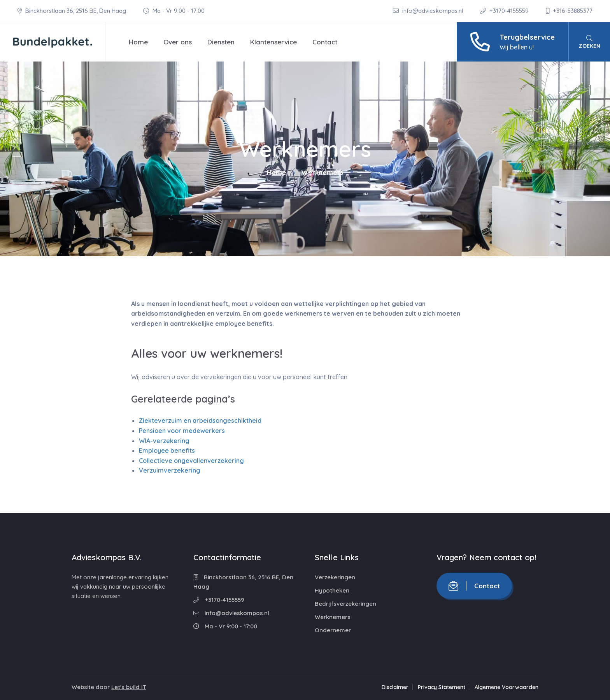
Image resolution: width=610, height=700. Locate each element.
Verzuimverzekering (170, 470)
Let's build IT (129, 687)
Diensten (221, 42)
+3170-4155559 (505, 11)
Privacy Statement (442, 687)
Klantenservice (273, 42)
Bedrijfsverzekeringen (345, 604)
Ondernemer (333, 630)
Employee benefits (167, 450)
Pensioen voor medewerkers (182, 431)
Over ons (178, 42)
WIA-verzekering (164, 441)
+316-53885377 (569, 11)
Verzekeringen (335, 577)
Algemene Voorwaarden (507, 687)
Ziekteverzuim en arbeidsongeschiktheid (200, 420)
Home (138, 42)
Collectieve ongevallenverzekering (191, 461)
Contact (325, 42)
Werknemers (333, 617)
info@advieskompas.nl (429, 11)
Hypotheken (332, 590)
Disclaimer (395, 687)
